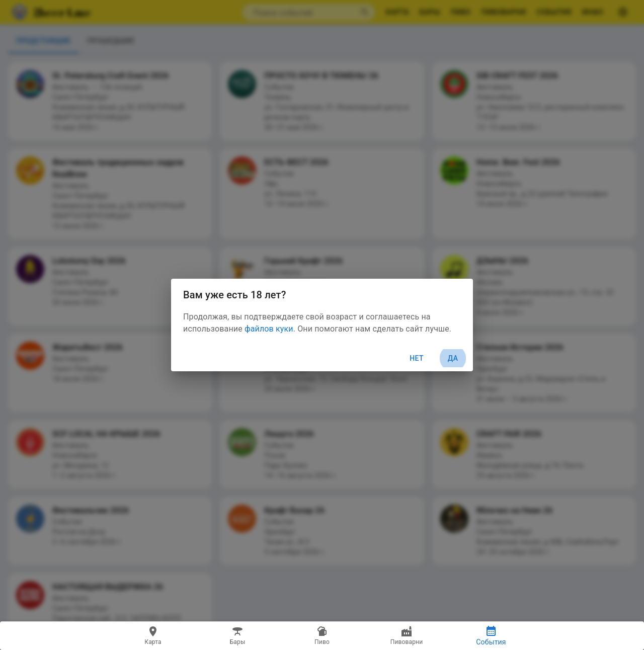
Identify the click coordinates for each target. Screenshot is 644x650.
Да (453, 358)
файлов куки (269, 329)
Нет (417, 358)
